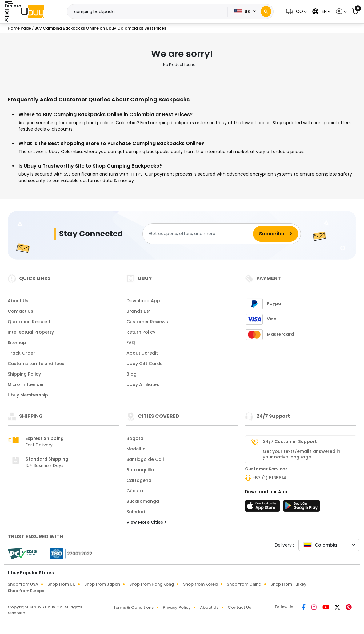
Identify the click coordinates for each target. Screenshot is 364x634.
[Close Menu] (7, 13)
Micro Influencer (26, 384)
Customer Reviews (147, 322)
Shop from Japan (102, 584)
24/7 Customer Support (290, 441)
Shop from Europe (26, 591)
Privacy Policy (177, 607)
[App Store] (263, 508)
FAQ (131, 343)
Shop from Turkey (288, 584)
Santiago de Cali (145, 459)
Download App (143, 301)
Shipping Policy (24, 374)
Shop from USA (23, 584)
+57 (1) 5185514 (269, 478)
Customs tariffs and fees (36, 364)
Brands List (139, 311)
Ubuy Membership (28, 395)
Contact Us (20, 311)
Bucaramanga (143, 501)
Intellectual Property (31, 332)
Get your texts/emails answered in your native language (302, 454)
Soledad (136, 512)
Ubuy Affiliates (143, 384)
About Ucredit (142, 353)
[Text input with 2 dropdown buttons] (149, 12)
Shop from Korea (200, 584)
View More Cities (146, 522)
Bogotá (135, 438)
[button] (296, 12)
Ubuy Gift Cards (144, 364)
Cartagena (139, 480)
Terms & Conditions (133, 607)
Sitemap (17, 343)
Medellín (136, 449)
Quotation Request (29, 322)
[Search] (266, 12)
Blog (132, 374)
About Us (18, 301)
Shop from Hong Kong (152, 584)
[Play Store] (302, 508)
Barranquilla (140, 470)
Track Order (21, 353)
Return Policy (141, 332)
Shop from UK (61, 584)
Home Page (19, 28)
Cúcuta (135, 491)
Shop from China (244, 584)
